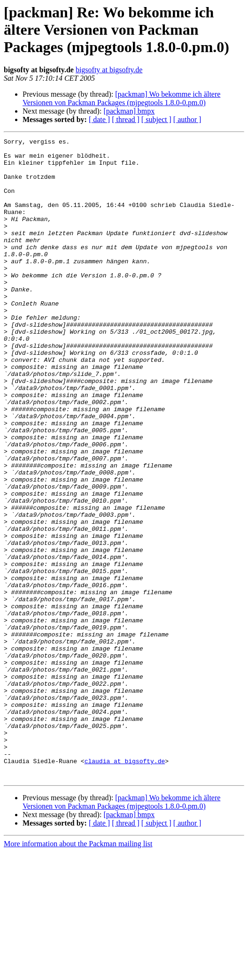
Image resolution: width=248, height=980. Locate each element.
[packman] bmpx (129, 111)
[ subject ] (156, 119)
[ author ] (187, 119)
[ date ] (99, 119)
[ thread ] (126, 119)
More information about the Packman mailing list (78, 972)
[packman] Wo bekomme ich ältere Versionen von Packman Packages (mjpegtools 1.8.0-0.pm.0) (121, 98)
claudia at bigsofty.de (125, 886)
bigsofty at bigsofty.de (109, 70)
